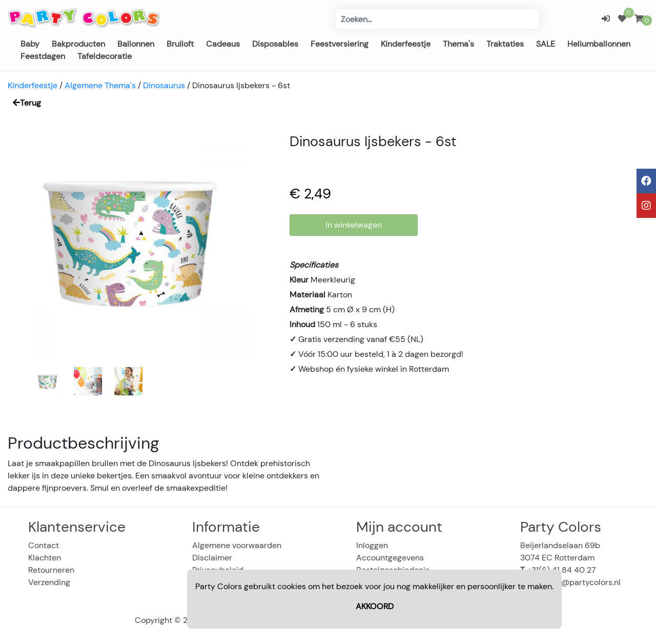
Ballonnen (136, 44)
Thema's (458, 44)
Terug (27, 103)
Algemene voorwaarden (237, 545)
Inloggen (372, 545)
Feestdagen (43, 56)
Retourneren (51, 570)
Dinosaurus (164, 85)
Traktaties (505, 44)
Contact (44, 545)
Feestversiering (340, 44)
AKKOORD (375, 606)
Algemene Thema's (100, 85)
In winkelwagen (354, 225)
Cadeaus (223, 44)
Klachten (45, 558)
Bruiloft (180, 44)
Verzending (49, 582)
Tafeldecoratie (105, 56)
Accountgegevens (390, 558)
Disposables (275, 44)
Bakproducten (78, 44)
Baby (30, 44)
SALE (546, 44)
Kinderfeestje (406, 44)
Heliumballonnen (599, 44)
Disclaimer (212, 558)
